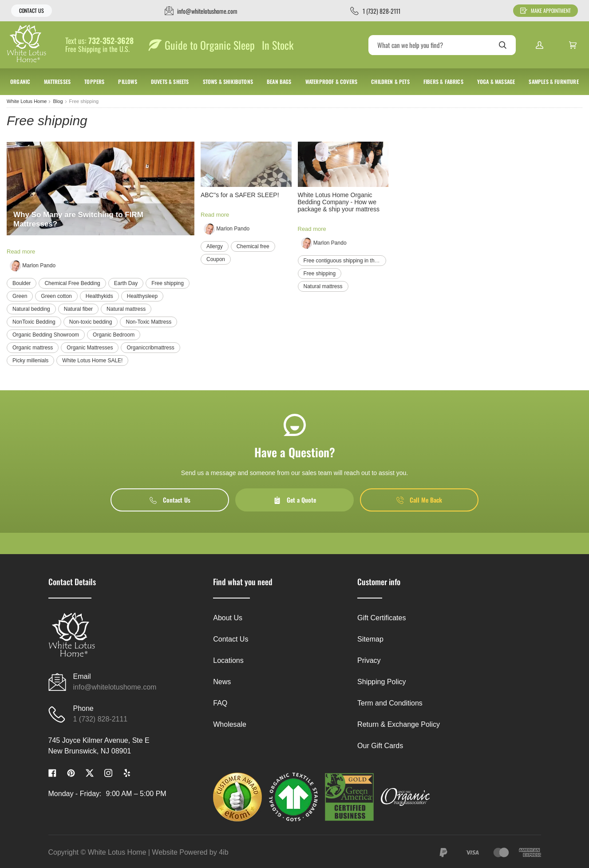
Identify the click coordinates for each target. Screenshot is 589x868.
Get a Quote (295, 500)
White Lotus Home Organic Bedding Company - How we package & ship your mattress (339, 202)
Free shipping (168, 283)
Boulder (22, 283)
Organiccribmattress (150, 348)
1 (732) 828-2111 (101, 719)
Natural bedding (31, 309)
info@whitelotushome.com (115, 687)
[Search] (442, 45)
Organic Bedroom (114, 335)
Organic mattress (33, 348)
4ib (223, 852)
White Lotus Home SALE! (92, 361)
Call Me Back (419, 500)
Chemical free (253, 246)
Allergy (215, 246)
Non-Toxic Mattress (148, 322)
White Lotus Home (27, 101)
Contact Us (32, 10)
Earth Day (126, 283)
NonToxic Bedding (34, 322)
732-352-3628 (111, 41)
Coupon (216, 259)
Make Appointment (546, 10)
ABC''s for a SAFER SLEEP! (240, 195)
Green (20, 296)
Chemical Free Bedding (72, 283)
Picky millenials (30, 361)
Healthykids (99, 296)
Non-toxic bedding (91, 322)
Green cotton (56, 296)
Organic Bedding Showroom (46, 335)
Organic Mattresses (90, 348)
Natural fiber (78, 309)
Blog (58, 101)
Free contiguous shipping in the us (344, 261)
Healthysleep (142, 296)
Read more (21, 252)
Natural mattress (126, 309)
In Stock (278, 45)
